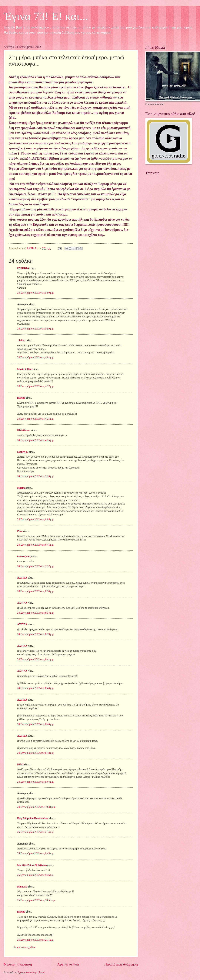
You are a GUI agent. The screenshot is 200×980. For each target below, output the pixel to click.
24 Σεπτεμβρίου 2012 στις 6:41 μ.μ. (36, 545)
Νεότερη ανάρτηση (18, 964)
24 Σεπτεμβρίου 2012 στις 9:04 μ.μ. (36, 782)
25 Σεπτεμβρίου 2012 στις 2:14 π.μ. (36, 832)
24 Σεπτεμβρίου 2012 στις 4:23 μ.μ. (36, 419)
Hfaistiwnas (24, 430)
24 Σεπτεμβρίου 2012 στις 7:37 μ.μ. (36, 566)
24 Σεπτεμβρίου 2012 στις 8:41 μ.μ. (36, 659)
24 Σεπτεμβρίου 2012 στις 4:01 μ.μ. (36, 357)
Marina (21, 488)
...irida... (22, 340)
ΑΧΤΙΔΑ (22, 578)
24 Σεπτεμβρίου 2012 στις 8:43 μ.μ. (36, 688)
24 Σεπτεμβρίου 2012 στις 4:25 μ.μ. (36, 440)
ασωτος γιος (24, 556)
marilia (21, 398)
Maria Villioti (25, 369)
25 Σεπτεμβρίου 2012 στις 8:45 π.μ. (36, 853)
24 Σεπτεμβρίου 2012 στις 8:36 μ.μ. (36, 591)
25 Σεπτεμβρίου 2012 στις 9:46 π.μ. (36, 875)
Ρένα (20, 531)
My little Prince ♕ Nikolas (32, 865)
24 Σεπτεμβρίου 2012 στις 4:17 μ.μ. (36, 386)
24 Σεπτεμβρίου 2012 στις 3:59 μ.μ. (36, 329)
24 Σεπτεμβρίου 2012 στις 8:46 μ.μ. (36, 724)
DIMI (20, 765)
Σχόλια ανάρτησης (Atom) (32, 972)
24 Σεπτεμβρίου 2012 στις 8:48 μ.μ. (36, 753)
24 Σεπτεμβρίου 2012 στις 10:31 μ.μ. (36, 807)
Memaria (22, 887)
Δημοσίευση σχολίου (24, 947)
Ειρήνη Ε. (23, 452)
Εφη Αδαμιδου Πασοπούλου (33, 818)
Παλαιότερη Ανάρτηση (121, 964)
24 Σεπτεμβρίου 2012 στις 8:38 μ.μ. (36, 613)
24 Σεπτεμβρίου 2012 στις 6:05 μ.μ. (36, 519)
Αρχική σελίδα (68, 964)
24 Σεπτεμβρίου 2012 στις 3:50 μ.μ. (36, 293)
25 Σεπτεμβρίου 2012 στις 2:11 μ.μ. (36, 940)
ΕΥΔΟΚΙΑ (23, 268)
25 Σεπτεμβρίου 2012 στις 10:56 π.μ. (36, 900)
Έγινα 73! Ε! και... (46, 16)
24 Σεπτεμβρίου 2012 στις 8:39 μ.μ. (36, 634)
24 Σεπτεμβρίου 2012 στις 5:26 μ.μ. (36, 476)
